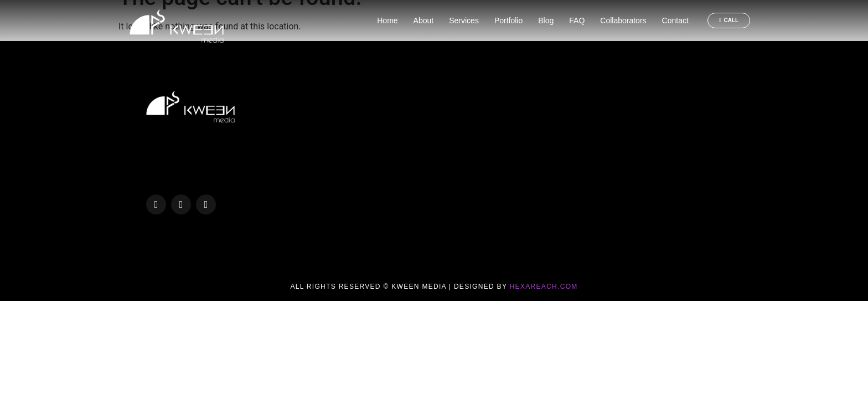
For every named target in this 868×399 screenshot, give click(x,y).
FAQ (577, 21)
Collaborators (623, 21)
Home (387, 21)
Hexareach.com (544, 287)
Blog (546, 21)
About (424, 21)
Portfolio (508, 21)
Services (464, 21)
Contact (675, 21)
